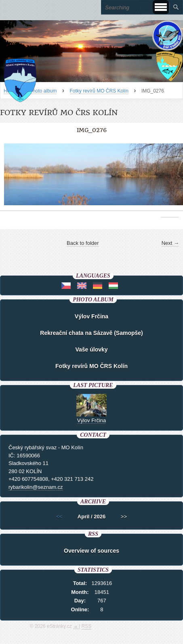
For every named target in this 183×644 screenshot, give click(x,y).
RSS (87, 626)
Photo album (43, 91)
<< (59, 517)
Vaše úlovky (91, 349)
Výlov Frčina (91, 316)
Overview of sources (91, 551)
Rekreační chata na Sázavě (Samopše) (91, 333)
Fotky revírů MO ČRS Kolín (99, 91)
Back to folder (83, 243)
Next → (170, 243)
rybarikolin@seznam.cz (36, 487)
